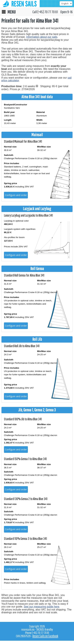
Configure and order (16, 195)
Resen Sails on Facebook (45, 636)
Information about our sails (42, 37)
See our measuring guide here (41, 607)
